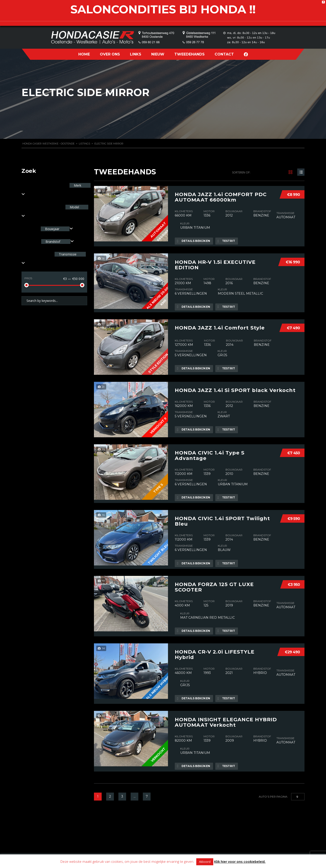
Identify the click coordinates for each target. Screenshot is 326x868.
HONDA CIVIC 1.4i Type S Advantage (210, 454)
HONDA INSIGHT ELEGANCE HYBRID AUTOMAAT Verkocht (226, 719)
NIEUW (158, 54)
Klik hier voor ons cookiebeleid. (240, 861)
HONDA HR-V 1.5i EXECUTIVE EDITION (215, 264)
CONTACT (224, 54)
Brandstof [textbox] (53, 242)
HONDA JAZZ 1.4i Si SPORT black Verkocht (235, 389)
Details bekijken (194, 241)
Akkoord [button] (205, 862)
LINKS (136, 54)
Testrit (227, 241)
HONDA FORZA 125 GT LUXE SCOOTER (214, 584)
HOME (84, 54)
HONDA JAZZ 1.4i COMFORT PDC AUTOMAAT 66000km (221, 197)
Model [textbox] (74, 207)
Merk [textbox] (77, 185)
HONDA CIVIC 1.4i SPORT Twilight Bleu (222, 519)
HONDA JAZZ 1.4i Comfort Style (220, 326)
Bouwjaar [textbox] (52, 229)
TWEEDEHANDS (189, 54)
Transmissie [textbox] (67, 254)
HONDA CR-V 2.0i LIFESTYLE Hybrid (215, 652)
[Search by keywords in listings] (54, 301)
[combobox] (57, 229)
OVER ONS (110, 54)
